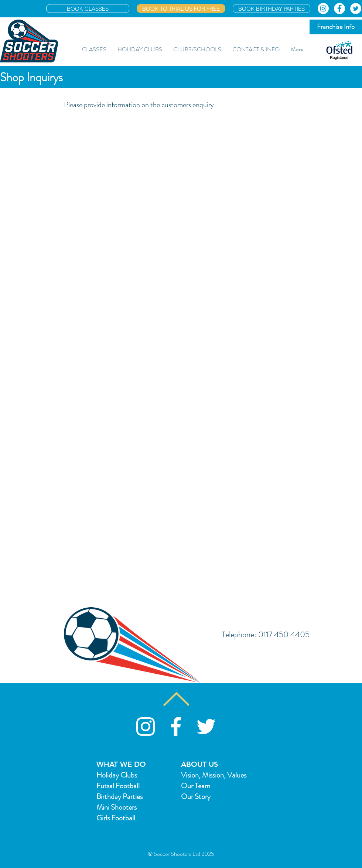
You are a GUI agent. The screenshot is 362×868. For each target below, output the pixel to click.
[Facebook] (339, 8)
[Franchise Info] (336, 27)
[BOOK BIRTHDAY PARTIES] (271, 8)
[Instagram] (323, 8)
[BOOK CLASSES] (88, 8)
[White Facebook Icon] (176, 727)
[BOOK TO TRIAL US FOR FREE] (181, 8)
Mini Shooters (117, 807)
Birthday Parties (119, 797)
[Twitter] (356, 8)
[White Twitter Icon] (206, 727)
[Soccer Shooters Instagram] (146, 727)
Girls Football (116, 818)
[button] (94, 49)
